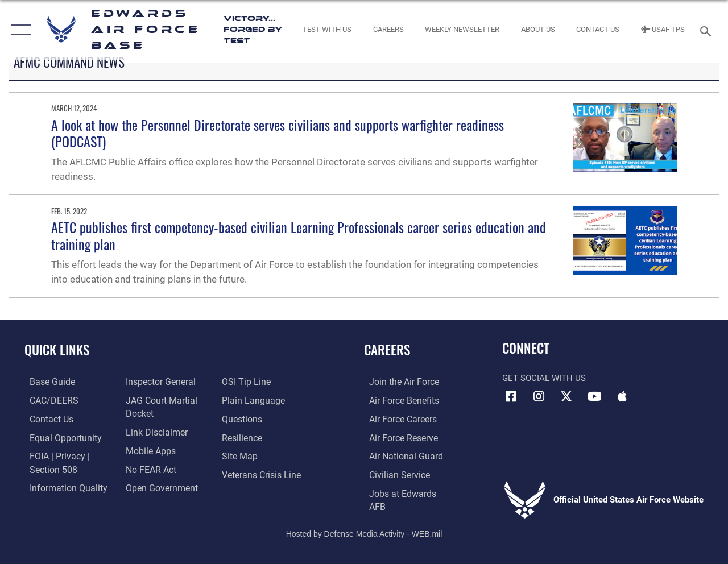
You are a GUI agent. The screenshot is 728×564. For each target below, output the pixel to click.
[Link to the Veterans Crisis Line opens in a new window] (262, 473)
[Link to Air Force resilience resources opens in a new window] (243, 437)
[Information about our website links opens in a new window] (154, 432)
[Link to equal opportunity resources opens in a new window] (58, 437)
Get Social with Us (544, 378)
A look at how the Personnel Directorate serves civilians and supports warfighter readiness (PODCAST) (278, 133)
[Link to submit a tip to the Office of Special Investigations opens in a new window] (246, 382)
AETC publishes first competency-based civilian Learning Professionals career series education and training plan (299, 235)
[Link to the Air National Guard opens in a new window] (399, 455)
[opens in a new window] (46, 382)
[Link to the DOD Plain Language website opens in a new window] (252, 400)
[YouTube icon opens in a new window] (594, 396)
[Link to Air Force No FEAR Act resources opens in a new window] (149, 468)
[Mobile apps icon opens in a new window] (622, 396)
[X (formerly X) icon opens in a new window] (566, 396)
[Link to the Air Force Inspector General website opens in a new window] (158, 382)
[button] (18, 30)
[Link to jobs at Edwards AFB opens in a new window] (404, 491)
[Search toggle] (708, 30)
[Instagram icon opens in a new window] (539, 396)
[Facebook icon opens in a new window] (511, 396)
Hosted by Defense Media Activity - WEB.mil (364, 517)
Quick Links (57, 350)
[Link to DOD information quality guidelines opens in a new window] (61, 486)
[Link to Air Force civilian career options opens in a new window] (393, 473)
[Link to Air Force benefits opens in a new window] (398, 400)
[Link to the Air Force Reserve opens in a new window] (398, 437)
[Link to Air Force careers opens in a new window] (397, 418)
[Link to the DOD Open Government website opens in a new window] (158, 486)
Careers (387, 350)
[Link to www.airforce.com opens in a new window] (398, 382)
